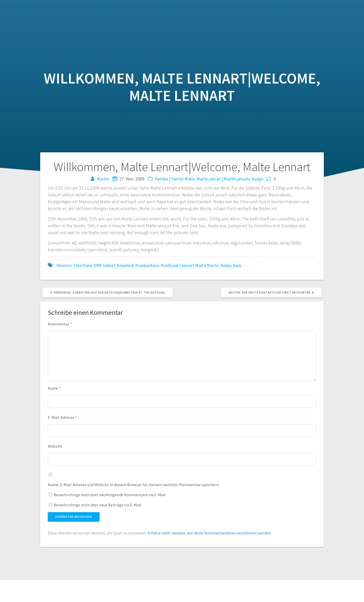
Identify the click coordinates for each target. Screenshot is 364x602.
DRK (98, 265)
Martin (103, 179)
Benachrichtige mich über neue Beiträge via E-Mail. (98, 505)
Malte (190, 179)
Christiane (83, 265)
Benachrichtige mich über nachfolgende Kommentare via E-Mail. (110, 495)
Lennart (187, 265)
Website (55, 446)
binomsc (65, 265)
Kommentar (60, 324)
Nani (237, 265)
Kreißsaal (170, 265)
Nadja (257, 179)
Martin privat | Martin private (223, 179)
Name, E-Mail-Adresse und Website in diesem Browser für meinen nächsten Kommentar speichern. (134, 485)
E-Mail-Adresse (62, 417)
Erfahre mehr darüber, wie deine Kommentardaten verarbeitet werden (209, 533)
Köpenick (126, 265)
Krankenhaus (147, 265)
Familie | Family (169, 179)
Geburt (109, 265)
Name (54, 388)
